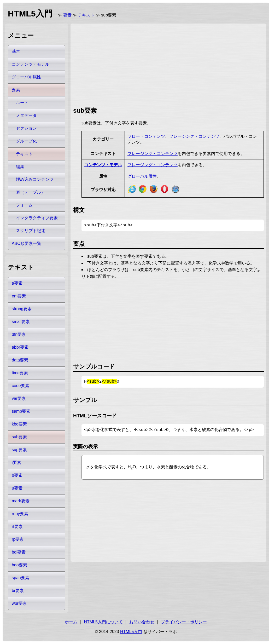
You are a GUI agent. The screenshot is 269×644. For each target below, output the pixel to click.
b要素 (17, 475)
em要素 (19, 296)
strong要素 (22, 309)
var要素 (19, 398)
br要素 (18, 591)
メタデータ (26, 115)
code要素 (21, 386)
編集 (20, 167)
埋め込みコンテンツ (35, 179)
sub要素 (19, 437)
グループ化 (26, 141)
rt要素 (17, 527)
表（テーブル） (31, 192)
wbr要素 (19, 603)
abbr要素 (20, 347)
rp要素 (18, 539)
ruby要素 (20, 514)
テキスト (86, 15)
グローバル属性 (142, 176)
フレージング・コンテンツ (194, 136)
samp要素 (21, 411)
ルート (22, 103)
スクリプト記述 (31, 231)
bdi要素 (19, 552)
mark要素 (21, 501)
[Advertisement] (106, 64)
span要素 (21, 578)
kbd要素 (19, 424)
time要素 (20, 373)
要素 (67, 15)
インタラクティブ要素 (37, 218)
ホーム (71, 622)
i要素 (16, 462)
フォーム (24, 205)
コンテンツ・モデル (103, 165)
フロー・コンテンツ (146, 136)
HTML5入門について (103, 622)
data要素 (20, 360)
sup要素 (19, 450)
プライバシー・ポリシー (184, 622)
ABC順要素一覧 (27, 243)
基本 (16, 51)
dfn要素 (19, 334)
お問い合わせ (142, 622)
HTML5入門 (131, 632)
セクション (26, 128)
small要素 (21, 322)
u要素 (17, 488)
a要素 (17, 283)
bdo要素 (19, 565)
